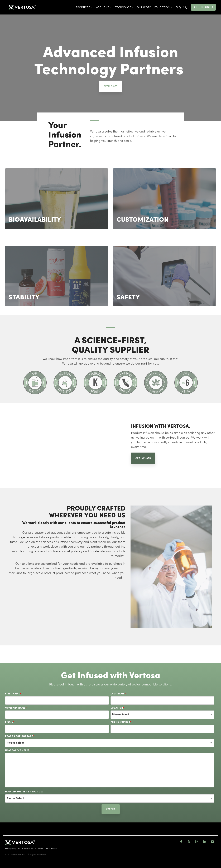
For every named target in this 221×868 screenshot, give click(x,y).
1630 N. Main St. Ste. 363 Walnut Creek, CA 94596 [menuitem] (38, 849)
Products (84, 7)
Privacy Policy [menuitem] (11, 849)
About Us (104, 7)
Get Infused (110, 86)
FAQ (178, 7)
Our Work (144, 7)
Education (163, 7)
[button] (182, 842)
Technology (124, 7)
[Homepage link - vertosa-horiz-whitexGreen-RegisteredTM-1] (20, 843)
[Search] (185, 7)
